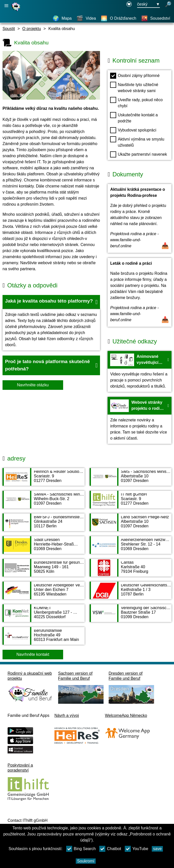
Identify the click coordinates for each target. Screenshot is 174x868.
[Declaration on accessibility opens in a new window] (129, 5)
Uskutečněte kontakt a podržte (134, 118)
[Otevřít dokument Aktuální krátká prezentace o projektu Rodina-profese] (140, 218)
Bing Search (81, 849)
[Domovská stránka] (16, 11)
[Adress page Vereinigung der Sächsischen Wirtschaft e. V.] (131, 616)
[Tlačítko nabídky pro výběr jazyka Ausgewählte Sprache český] (148, 5)
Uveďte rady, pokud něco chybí (136, 102)
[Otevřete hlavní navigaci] (6, 6)
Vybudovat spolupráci (133, 130)
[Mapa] (62, 18)
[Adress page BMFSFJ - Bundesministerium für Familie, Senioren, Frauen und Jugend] (44, 525)
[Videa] (86, 18)
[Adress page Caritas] (131, 570)
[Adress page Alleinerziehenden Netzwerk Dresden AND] (131, 548)
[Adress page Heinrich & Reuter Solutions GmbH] (44, 479)
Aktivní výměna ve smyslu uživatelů (137, 142)
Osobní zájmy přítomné (135, 76)
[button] (51, 302)
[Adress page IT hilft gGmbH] (131, 502)
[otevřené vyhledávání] (168, 5)
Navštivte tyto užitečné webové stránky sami (134, 87)
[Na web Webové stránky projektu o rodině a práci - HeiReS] (140, 420)
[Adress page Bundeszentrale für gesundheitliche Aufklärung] (44, 570)
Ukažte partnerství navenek (139, 154)
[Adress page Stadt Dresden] (44, 548)
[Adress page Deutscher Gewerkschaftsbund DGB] (131, 593)
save (157, 849)
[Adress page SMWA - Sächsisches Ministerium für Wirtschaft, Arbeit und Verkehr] (44, 502)
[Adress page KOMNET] (44, 616)
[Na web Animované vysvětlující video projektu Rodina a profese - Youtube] (140, 371)
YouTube (136, 849)
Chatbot (110, 849)
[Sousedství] (156, 18)
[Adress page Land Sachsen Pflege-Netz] (131, 525)
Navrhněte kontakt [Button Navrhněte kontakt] (33, 654)
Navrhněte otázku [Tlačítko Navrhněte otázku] (33, 385)
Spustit (9, 29)
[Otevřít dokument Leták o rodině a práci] (140, 292)
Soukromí (86, 861)
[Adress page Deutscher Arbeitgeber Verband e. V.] (44, 593)
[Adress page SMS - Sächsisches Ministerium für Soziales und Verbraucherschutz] (131, 479)
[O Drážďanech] (118, 18)
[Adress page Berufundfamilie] (44, 638)
